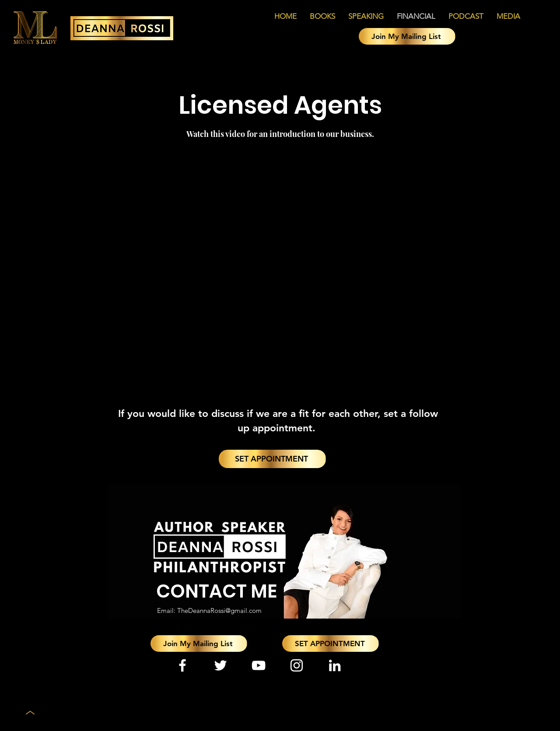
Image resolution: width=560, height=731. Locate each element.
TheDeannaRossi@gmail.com (219, 610)
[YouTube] (259, 665)
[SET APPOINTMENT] (272, 459)
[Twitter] (220, 665)
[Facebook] (182, 665)
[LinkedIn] (335, 665)
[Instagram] (297, 665)
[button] (407, 36)
